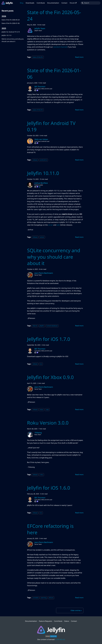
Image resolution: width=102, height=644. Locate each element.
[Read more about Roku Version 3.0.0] (79, 475)
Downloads (30, 3)
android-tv (43, 160)
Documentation (53, 3)
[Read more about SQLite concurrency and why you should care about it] (79, 326)
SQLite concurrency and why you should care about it (13, 40)
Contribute (41, 3)
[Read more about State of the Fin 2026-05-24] (79, 57)
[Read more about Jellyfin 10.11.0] (79, 237)
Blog (22, 3)
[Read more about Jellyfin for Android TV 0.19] (79, 160)
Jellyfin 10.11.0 (6, 35)
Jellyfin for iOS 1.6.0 (49, 488)
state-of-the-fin (38, 57)
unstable (36, 598)
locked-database (52, 326)
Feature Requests (46, 621)
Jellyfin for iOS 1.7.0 (49, 339)
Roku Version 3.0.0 (48, 423)
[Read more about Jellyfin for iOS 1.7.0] (79, 364)
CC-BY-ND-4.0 (60, 639)
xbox (42, 410)
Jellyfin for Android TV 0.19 (11, 32)
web (58, 225)
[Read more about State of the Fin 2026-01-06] (79, 110)
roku (42, 475)
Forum (73, 3)
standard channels (60, 47)
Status (67, 621)
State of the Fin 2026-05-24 (11, 20)
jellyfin (42, 326)
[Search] (90, 3)
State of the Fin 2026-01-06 (11, 23)
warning (44, 598)
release (35, 160)
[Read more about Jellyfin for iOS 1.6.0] (79, 513)
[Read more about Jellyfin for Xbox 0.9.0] (79, 409)
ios (41, 364)
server (51, 225)
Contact (64, 3)
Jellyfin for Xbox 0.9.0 (50, 377)
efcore (51, 598)
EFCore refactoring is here (50, 529)
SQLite (35, 326)
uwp (47, 410)
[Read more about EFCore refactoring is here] (79, 598)
